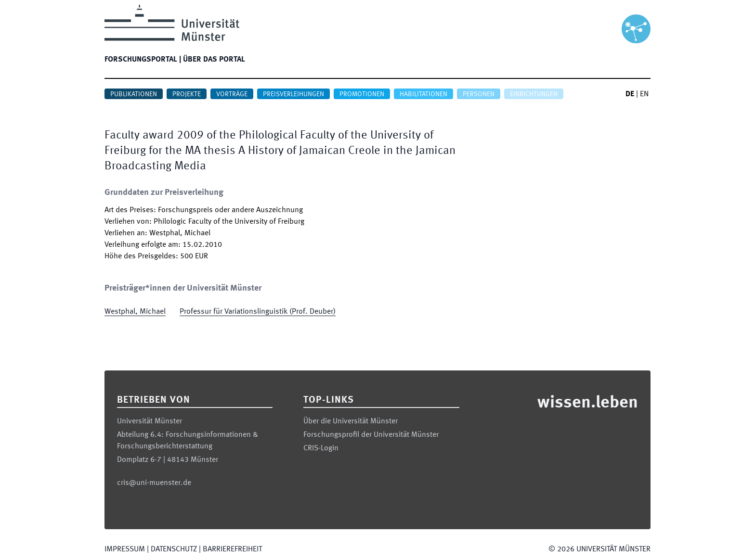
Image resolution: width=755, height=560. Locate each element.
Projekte (187, 94)
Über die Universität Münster (351, 421)
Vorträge (232, 94)
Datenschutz (174, 549)
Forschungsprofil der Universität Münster (371, 435)
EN (644, 94)
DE (630, 94)
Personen (479, 94)
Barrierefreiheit (232, 549)
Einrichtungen (534, 94)
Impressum (125, 549)
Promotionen (362, 94)
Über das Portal (214, 60)
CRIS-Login (321, 448)
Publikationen (134, 94)
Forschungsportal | (143, 60)
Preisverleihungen (293, 94)
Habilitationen (423, 94)
